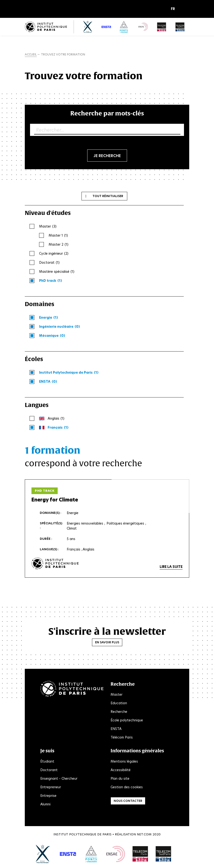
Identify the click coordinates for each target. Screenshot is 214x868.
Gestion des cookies (127, 787)
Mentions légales (124, 761)
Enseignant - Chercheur (59, 779)
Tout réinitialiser (108, 196)
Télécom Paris (122, 738)
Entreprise (48, 796)
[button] (174, 9)
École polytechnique (127, 720)
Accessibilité (121, 770)
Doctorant (49, 770)
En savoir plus (107, 642)
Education (119, 703)
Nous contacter (128, 801)
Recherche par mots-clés (107, 113)
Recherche (119, 712)
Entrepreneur (51, 787)
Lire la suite (171, 567)
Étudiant (47, 761)
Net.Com (144, 834)
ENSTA (116, 729)
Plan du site (120, 779)
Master (117, 695)
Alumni (45, 804)
